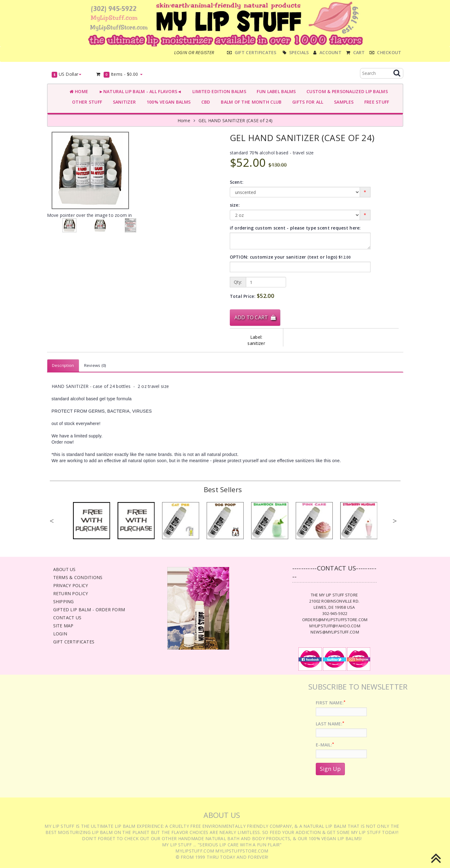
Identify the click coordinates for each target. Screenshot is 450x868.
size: (235, 205)
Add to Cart (255, 317)
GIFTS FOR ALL (306, 102)
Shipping (64, 602)
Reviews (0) (95, 365)
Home (79, 91)
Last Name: (330, 724)
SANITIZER (123, 102)
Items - (119, 74)
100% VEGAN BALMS (167, 102)
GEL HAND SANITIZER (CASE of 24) (236, 120)
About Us (64, 569)
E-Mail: (325, 745)
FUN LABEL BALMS (275, 91)
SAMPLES (343, 102)
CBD (204, 102)
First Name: (331, 703)
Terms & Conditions (78, 577)
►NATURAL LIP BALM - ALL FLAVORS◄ (139, 91)
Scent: (237, 182)
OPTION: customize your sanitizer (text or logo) (290, 257)
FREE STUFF (375, 102)
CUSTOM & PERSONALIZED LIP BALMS (346, 91)
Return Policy (71, 593)
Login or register (194, 52)
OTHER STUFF (86, 102)
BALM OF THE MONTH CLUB (250, 102)
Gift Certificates (74, 642)
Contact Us (67, 618)
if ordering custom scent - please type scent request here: (295, 228)
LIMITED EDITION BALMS (218, 91)
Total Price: (252, 296)
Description (63, 365)
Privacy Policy (71, 585)
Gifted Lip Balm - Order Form (89, 610)
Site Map (63, 626)
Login (60, 634)
